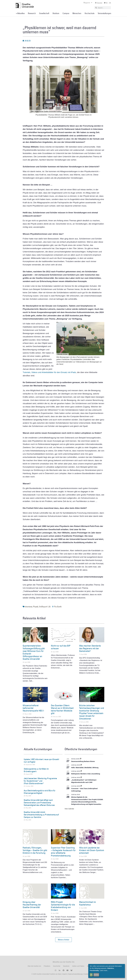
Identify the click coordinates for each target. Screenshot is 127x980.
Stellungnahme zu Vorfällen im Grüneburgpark (36, 770)
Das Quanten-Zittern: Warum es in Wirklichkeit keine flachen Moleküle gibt (62, 709)
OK (91, 975)
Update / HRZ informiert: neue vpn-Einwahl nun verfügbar (41, 761)
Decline (96, 975)
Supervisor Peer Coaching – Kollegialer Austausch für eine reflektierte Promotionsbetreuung (63, 852)
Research (32, 13)
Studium (56, 13)
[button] (63, 940)
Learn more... (104, 970)
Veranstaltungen (105, 13)
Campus (66, 13)
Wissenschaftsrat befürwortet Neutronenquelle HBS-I (33, 708)
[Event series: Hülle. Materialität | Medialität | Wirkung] (81, 765)
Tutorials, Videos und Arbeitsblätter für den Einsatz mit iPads (49, 372)
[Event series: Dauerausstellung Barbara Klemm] (80, 759)
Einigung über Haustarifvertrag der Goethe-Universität (32, 905)
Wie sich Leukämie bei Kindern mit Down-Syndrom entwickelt (92, 850)
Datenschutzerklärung (75, 974)
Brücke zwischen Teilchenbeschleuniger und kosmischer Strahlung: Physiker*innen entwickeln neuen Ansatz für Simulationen (92, 712)
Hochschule (90, 13)
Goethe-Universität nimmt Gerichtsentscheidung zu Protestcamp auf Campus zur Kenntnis (41, 815)
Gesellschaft (44, 13)
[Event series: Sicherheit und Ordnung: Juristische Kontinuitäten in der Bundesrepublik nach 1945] (81, 778)
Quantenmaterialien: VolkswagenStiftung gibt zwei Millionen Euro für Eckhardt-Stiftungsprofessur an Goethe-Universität (34, 652)
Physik (36, 607)
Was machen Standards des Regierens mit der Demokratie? (90, 648)
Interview (28, 607)
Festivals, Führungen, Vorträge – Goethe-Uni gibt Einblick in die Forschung (35, 850)
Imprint (64, 974)
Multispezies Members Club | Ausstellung (86, 774)
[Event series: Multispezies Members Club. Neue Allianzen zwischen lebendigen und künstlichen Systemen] (81, 771)
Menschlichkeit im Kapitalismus (88, 903)
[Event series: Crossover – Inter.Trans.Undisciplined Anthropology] (81, 786)
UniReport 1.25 (45, 607)
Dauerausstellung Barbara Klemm (83, 761)
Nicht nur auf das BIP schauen (61, 647)
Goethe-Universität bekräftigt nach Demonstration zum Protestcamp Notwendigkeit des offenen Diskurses (39, 803)
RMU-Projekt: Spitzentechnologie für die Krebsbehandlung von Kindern (63, 906)
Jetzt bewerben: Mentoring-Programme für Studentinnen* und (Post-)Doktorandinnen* (40, 781)
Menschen (77, 13)
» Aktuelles (20, 13)
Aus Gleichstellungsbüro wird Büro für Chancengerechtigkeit (40, 792)
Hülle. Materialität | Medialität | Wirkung (85, 768)
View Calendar (69, 809)
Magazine (88, 3)
